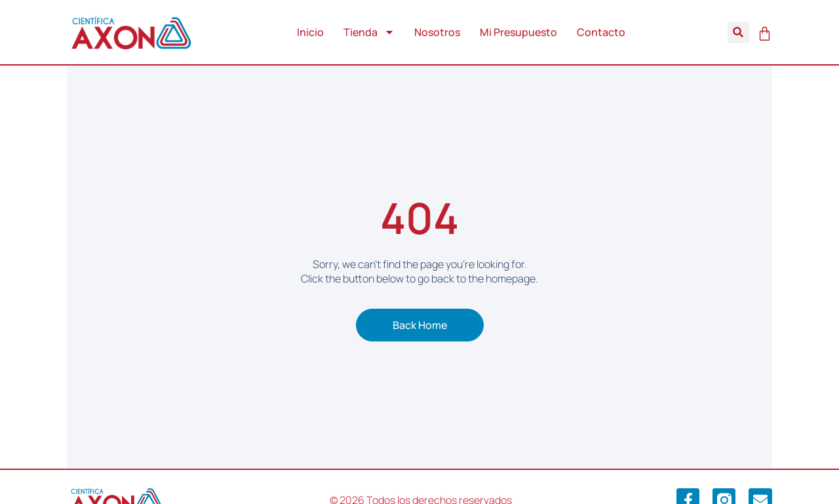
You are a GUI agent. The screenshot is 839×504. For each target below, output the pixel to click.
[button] (738, 32)
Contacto (601, 32)
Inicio (310, 32)
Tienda (369, 32)
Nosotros (437, 32)
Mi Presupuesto (518, 32)
